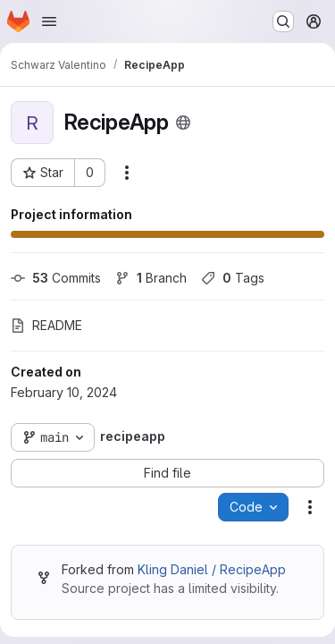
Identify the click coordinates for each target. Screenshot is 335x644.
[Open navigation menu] (49, 21)
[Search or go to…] (283, 21)
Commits (56, 278)
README (46, 325)
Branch (151, 278)
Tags (233, 278)
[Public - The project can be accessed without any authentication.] (183, 123)
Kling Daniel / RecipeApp (212, 569)
